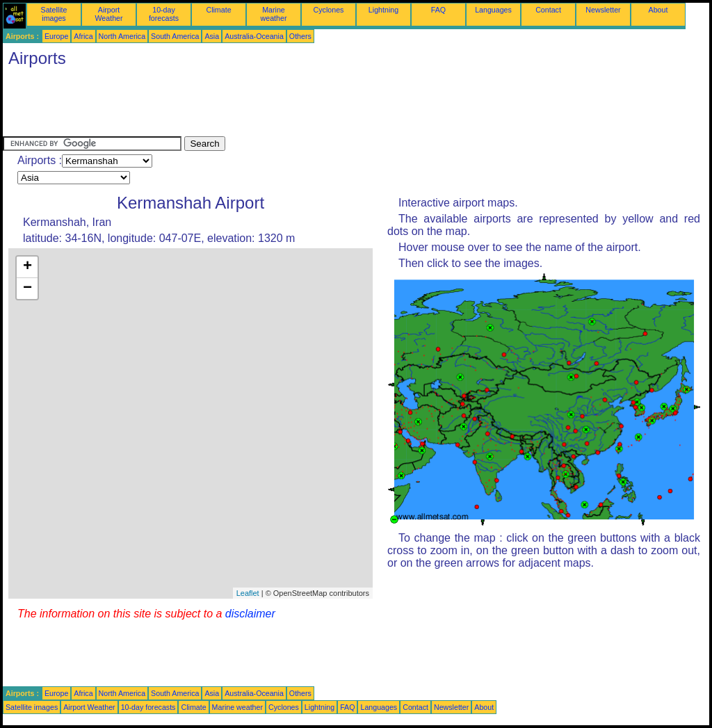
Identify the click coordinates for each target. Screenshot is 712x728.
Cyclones (329, 10)
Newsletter (603, 10)
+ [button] (27, 267)
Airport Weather (108, 14)
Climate (218, 10)
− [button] (27, 289)
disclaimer (250, 614)
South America (175, 36)
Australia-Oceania (254, 36)
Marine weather (274, 14)
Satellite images (54, 14)
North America (122, 36)
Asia (212, 36)
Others (300, 36)
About (658, 10)
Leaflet (248, 593)
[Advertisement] (256, 105)
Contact (548, 10)
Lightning (383, 10)
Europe (56, 36)
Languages (493, 10)
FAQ (438, 10)
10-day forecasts (164, 14)
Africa (83, 36)
